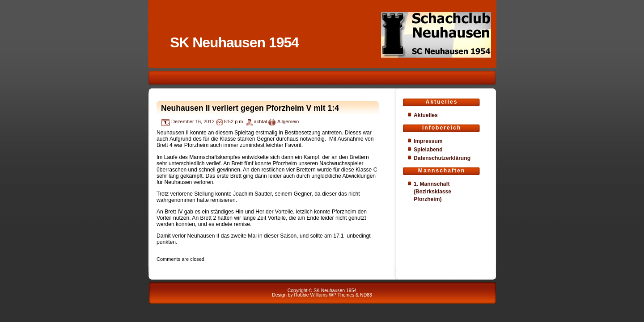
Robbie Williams (311, 295)
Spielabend (428, 150)
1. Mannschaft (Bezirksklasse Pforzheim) (432, 192)
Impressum (428, 141)
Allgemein (288, 121)
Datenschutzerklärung (442, 158)
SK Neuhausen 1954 (234, 42)
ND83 (366, 295)
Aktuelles (426, 115)
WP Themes (341, 295)
